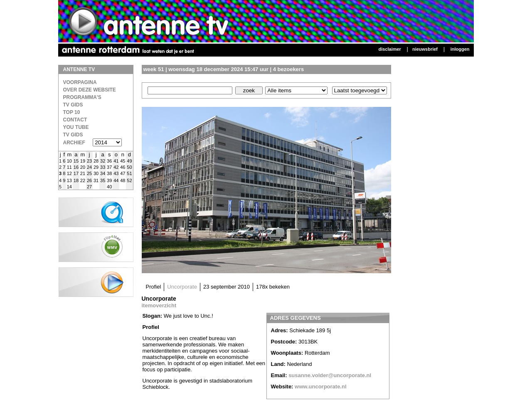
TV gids (73, 135)
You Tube (76, 127)
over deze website (90, 90)
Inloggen (460, 49)
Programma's (82, 97)
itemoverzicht (159, 305)
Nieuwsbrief (425, 49)
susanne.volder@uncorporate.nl (330, 375)
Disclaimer (389, 49)
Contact (75, 120)
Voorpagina (80, 82)
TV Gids (73, 105)
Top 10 (72, 112)
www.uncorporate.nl (320, 387)
